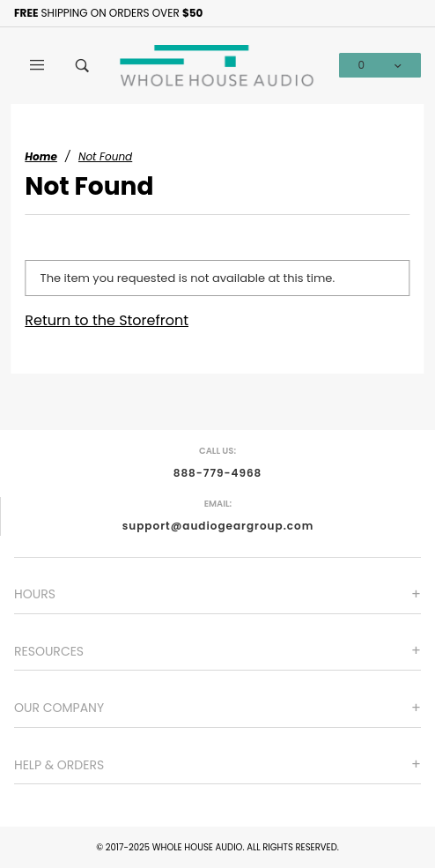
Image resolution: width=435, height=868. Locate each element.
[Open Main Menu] (37, 65)
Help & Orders (59, 765)
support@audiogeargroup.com (218, 526)
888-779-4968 (218, 473)
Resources (49, 651)
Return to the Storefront (107, 320)
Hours (35, 594)
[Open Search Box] (83, 65)
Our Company (59, 708)
